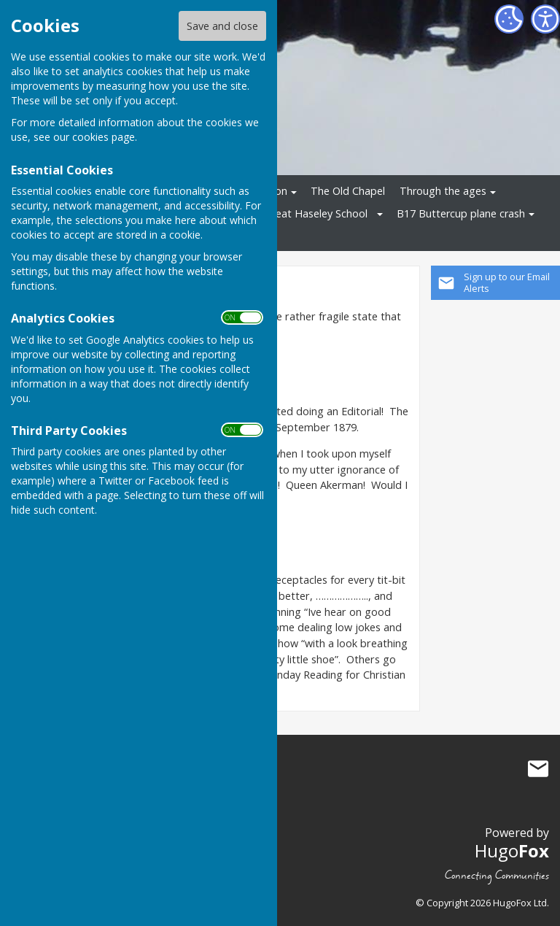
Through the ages (443, 191)
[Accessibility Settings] (545, 19)
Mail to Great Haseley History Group (538, 769)
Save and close (222, 26)
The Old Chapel (348, 191)
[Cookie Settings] (509, 19)
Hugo (512, 850)
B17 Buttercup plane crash (461, 213)
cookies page (104, 137)
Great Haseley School (316, 213)
